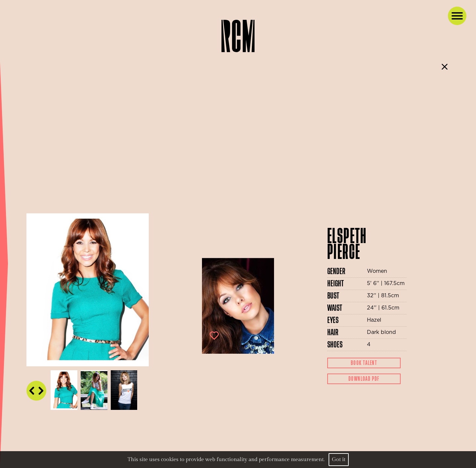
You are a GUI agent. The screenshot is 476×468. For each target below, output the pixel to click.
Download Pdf (364, 379)
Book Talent (364, 363)
